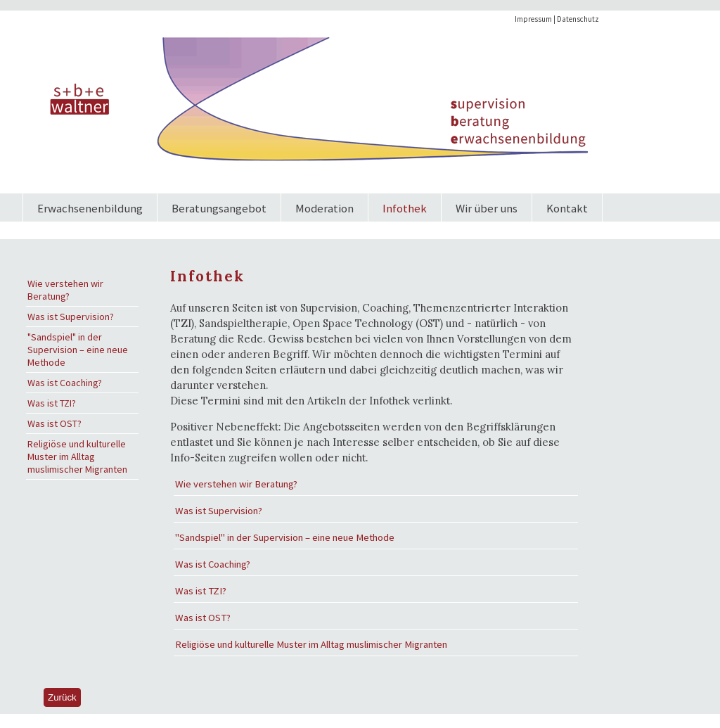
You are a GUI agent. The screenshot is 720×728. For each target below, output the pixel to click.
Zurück (62, 697)
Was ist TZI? (52, 403)
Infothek (405, 208)
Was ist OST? (54, 423)
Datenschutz (578, 19)
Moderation (324, 208)
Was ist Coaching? (65, 383)
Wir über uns (487, 208)
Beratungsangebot (219, 208)
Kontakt (567, 208)
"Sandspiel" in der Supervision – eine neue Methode (78, 350)
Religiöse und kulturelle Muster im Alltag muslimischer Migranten (77, 456)
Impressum (533, 19)
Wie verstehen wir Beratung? (65, 290)
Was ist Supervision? (71, 317)
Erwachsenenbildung (90, 208)
